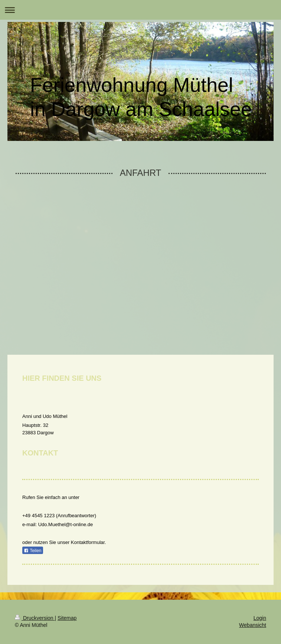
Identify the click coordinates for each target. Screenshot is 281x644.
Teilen (32, 551)
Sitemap (67, 618)
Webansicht (253, 625)
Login (260, 618)
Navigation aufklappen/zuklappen (140, 10)
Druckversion (35, 618)
